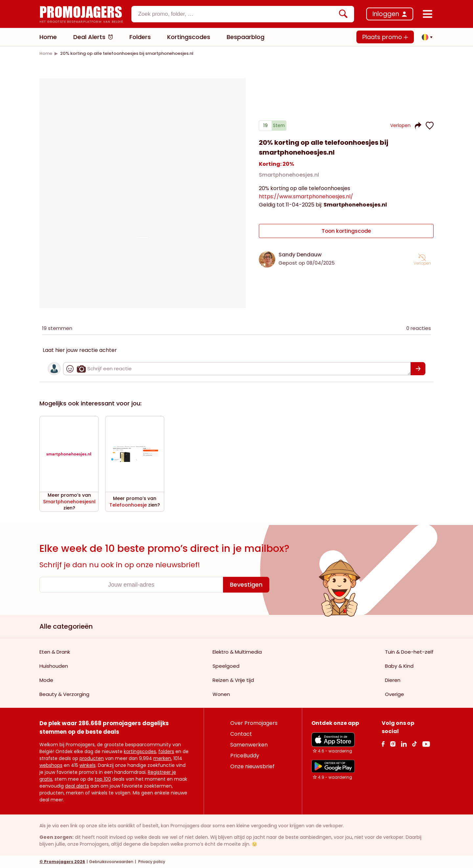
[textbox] (237, 14)
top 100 (103, 779)
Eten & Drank (55, 652)
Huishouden (54, 666)
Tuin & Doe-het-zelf (409, 652)
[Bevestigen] (418, 369)
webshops (51, 765)
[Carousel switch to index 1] (143, 238)
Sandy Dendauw (300, 255)
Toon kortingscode (346, 231)
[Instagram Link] (393, 744)
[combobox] (243, 14)
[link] (46, 53)
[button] (425, 37)
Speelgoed (226, 666)
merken (162, 758)
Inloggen (386, 14)
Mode (46, 680)
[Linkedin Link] (404, 744)
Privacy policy (151, 862)
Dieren (393, 680)
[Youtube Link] (426, 744)
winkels (88, 765)
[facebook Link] (383, 744)
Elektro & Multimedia (237, 652)
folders (166, 751)
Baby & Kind (399, 666)
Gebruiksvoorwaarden (111, 862)
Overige (394, 694)
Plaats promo (385, 37)
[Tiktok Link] (414, 744)
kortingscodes (140, 751)
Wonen (221, 694)
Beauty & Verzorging (64, 694)
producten (92, 758)
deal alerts (77, 786)
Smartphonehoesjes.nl (289, 175)
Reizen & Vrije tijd (233, 680)
